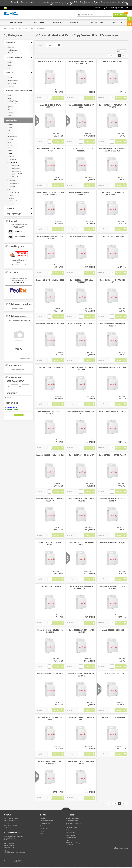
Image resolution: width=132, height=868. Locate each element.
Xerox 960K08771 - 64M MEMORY (112, 718)
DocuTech (12, 186)
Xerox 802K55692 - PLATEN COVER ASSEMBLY (50, 500)
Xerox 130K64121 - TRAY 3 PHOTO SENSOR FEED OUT (112, 150)
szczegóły (39, 98)
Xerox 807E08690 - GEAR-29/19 (112, 543)
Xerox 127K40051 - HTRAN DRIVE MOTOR (50, 150)
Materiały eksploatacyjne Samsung (73, 825)
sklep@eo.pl (18, 231)
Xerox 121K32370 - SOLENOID (50, 62)
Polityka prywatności (46, 822)
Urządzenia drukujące (73, 819)
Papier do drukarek (72, 822)
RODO (123, 22)
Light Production (14, 192)
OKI (9, 110)
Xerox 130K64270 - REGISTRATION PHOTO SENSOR (50, 194)
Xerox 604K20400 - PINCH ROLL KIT (50, 324)
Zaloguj (56, 98)
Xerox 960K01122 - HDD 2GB (113, 674)
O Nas (113, 22)
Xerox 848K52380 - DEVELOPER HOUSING (113, 588)
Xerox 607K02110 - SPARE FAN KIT (112, 456)
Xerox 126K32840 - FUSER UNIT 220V (81, 107)
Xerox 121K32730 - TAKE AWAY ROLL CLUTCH (81, 63)
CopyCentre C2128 (16, 174)
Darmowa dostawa (72, 828)
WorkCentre (13, 204)
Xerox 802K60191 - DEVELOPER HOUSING (81, 500)
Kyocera (10, 107)
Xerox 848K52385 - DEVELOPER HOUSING (50, 632)
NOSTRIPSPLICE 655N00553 (19, 321)
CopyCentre (13, 162)
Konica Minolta (12, 104)
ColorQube (12, 159)
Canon (10, 128)
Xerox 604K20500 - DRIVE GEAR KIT (50, 369)
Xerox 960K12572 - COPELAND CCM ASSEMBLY (50, 763)
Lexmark (10, 145)
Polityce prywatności (89, 4)
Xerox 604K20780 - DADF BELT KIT (113, 412)
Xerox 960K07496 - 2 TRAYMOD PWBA (81, 719)
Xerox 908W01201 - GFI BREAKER (50, 674)
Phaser (11, 195)
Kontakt (43, 832)
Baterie (10, 77)
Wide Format (13, 201)
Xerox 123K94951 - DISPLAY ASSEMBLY (50, 107)
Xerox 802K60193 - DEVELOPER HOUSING (113, 500)
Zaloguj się (98, 8)
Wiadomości (74, 22)
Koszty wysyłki (96, 22)
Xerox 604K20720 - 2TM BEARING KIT (81, 413)
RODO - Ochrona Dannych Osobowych (74, 845)
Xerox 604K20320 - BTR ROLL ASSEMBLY (81, 282)
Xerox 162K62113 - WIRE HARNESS (50, 281)
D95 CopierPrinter (16, 177)
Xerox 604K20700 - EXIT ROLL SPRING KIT (50, 413)
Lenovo (10, 142)
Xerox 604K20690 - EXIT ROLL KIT (113, 368)
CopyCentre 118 (15, 165)
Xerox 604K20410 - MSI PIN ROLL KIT (81, 325)
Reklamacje (44, 827)
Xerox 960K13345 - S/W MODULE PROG (81, 763)
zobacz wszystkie (25, 358)
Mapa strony (44, 830)
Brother (10, 62)
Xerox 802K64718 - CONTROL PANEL (50, 544)
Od (9, 387)
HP (8, 133)
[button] (53, 45)
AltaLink (11, 157)
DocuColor (12, 181)
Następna (123, 56)
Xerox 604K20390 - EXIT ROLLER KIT (112, 282)
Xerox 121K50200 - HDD (113, 62)
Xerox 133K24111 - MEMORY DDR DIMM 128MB (50, 238)
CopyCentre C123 (16, 171)
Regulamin (43, 819)
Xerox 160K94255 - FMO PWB (81, 237)
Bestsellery (39, 22)
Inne (10, 189)
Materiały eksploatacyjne (16, 53)
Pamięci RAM (12, 83)
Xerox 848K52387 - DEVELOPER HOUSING (81, 632)
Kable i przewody (13, 80)
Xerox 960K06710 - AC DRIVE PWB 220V (50, 719)
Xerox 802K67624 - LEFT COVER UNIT (81, 544)
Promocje (57, 22)
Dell (9, 131)
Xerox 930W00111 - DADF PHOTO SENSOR (81, 675)
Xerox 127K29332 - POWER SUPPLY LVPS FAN (112, 107)
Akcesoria (11, 47)
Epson (10, 65)
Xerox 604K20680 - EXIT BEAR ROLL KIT (81, 369)
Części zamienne (22, 28)
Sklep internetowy (10, 862)
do (20, 387)
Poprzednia (94, 56)
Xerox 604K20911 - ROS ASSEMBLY (50, 456)
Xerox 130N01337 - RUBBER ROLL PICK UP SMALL (113, 194)
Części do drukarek (72, 831)
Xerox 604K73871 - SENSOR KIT (81, 456)
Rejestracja (110, 8)
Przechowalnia (123, 8)
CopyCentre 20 (15, 168)
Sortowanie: (41, 45)
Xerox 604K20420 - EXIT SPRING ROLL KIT (113, 325)
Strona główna (16, 22)
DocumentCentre (14, 184)
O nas (68, 841)
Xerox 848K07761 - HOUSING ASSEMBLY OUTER (81, 588)
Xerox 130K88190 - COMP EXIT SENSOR (81, 194)
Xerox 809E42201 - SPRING (50, 587)
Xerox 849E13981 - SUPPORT (112, 631)
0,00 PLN (120, 15)
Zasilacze (11, 86)
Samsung (10, 113)
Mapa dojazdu (70, 836)
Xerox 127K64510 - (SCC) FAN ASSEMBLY (81, 150)
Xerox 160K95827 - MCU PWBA (112, 237)
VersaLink (12, 198)
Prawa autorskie (71, 839)
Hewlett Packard (13, 101)
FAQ (42, 835)
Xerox (32, 28)
